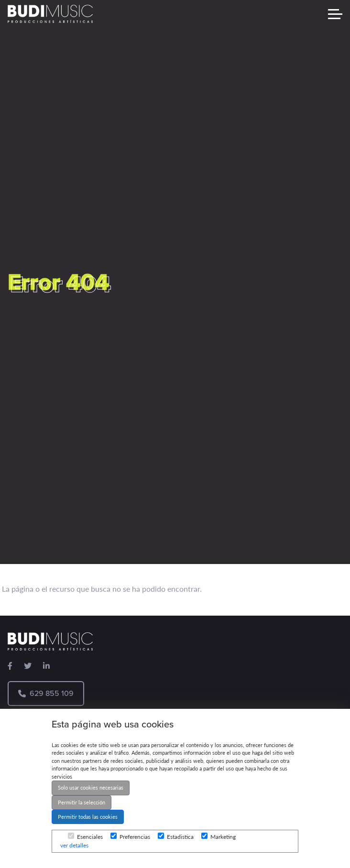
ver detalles (74, 845)
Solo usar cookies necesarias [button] (91, 787)
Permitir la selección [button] (82, 802)
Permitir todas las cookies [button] (88, 817)
